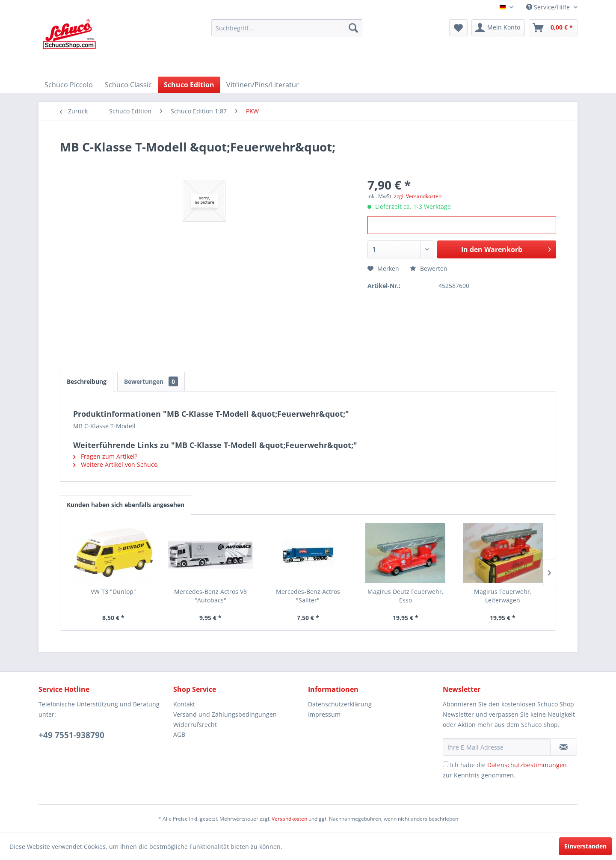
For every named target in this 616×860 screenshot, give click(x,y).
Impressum (324, 714)
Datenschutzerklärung (340, 704)
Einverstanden (585, 846)
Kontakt (184, 704)
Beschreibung (87, 381)
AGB (179, 734)
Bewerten (429, 268)
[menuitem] (287, 28)
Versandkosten (289, 819)
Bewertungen (151, 381)
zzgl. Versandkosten (418, 196)
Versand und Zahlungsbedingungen (225, 714)
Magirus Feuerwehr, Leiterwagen (503, 596)
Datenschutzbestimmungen (527, 765)
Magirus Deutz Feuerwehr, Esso (406, 596)
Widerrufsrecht (195, 725)
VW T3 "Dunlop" (113, 592)
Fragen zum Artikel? (105, 456)
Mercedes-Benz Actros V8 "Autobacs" (210, 596)
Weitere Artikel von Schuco (115, 464)
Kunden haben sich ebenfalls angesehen (126, 505)
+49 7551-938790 (71, 735)
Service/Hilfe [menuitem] (549, 7)
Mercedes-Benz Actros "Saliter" (308, 596)
